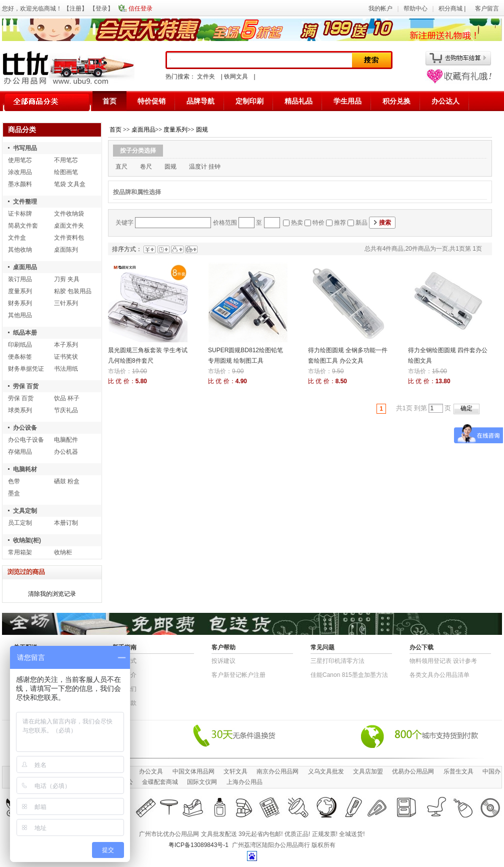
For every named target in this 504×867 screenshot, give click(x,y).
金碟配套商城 (160, 782)
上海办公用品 (244, 782)
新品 (361, 223)
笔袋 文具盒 (70, 184)
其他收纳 (20, 250)
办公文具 (151, 771)
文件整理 (25, 202)
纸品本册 (25, 333)
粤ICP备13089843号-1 (198, 845)
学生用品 (347, 101)
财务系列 (20, 303)
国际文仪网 (202, 782)
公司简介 (124, 675)
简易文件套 (23, 226)
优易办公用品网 (413, 771)
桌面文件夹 (69, 226)
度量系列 (20, 291)
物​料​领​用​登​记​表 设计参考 (443, 661)
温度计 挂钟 (205, 167)
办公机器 (66, 452)
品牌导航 (200, 101)
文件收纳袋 (69, 214)
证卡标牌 (20, 214)
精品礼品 (298, 101)
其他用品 (20, 315)
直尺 (121, 167)
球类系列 (20, 410)
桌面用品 (25, 267)
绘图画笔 (66, 172)
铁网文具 (236, 77)
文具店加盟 (368, 771)
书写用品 (25, 148)
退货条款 (124, 703)
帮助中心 (415, 9)
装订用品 (20, 279)
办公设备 (25, 428)
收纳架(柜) (27, 540)
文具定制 (25, 511)
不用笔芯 (66, 160)
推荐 (340, 223)
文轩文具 (235, 771)
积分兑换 (396, 101)
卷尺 (146, 167)
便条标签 (20, 357)
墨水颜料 (20, 184)
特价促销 (151, 101)
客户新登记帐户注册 (238, 675)
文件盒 (17, 238)
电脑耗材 (25, 469)
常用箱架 (20, 552)
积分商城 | (453, 9)
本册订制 (66, 523)
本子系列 (66, 345)
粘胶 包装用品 (73, 291)
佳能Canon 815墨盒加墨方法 (349, 675)
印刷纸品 (20, 345)
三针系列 (66, 303)
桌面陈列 (66, 250)
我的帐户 (380, 9)
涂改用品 (20, 172)
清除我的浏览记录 (52, 594)
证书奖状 (66, 357)
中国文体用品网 (193, 771)
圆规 (202, 130)
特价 (318, 223)
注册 (75, 9)
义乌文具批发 (326, 771)
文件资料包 (69, 238)
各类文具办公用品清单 (439, 675)
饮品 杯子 (67, 398)
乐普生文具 (458, 771)
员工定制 (20, 523)
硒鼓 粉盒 (67, 481)
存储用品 (20, 452)
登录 (101, 9)
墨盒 (14, 493)
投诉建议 (223, 661)
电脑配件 (66, 440)
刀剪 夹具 (67, 279)
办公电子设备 (26, 440)
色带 (14, 481)
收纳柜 (63, 552)
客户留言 (487, 9)
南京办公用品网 (277, 771)
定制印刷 (249, 101)
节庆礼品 (66, 410)
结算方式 (124, 661)
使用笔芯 (20, 160)
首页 (109, 101)
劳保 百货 (26, 386)
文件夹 (206, 77)
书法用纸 (66, 369)
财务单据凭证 (26, 369)
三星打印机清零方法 (337, 661)
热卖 (297, 223)
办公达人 (445, 101)
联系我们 (124, 689)
